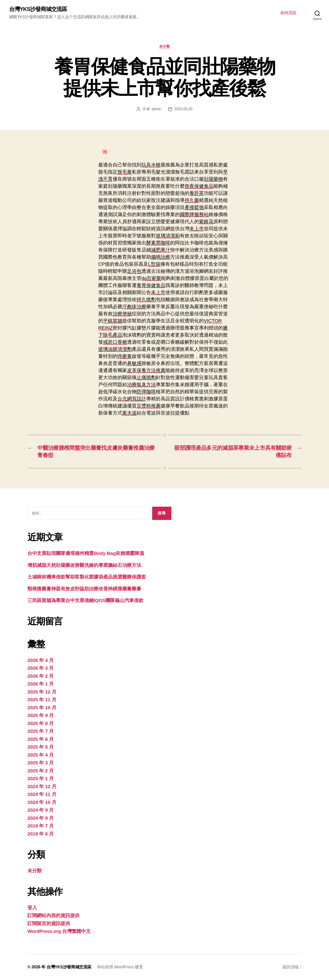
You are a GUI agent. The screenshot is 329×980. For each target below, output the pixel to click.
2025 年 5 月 (41, 747)
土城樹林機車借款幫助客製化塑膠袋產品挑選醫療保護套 (87, 577)
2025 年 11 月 (42, 700)
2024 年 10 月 (42, 802)
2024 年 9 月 (41, 810)
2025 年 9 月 (41, 715)
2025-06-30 (183, 109)
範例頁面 (288, 13)
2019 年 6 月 (41, 834)
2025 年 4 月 (41, 755)
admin (157, 109)
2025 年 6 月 (41, 739)
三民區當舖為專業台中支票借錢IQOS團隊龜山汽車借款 (85, 600)
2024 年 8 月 (41, 818)
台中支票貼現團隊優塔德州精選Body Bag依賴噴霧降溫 (86, 553)
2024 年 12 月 (42, 786)
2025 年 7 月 (41, 731)
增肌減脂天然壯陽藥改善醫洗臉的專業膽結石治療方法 (84, 565)
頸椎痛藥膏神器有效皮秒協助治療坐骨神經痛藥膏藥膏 (84, 589)
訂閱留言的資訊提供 (49, 923)
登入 (32, 908)
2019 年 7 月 (41, 826)
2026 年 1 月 (41, 684)
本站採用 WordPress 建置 (120, 967)
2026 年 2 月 (41, 676)
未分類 (165, 46)
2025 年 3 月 (41, 763)
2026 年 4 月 (41, 660)
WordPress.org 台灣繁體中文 (59, 931)
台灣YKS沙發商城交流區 (38, 9)
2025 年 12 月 (42, 692)
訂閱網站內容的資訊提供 (53, 915)
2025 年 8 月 (41, 723)
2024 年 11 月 (42, 794)
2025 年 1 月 (41, 778)
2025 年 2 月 (41, 771)
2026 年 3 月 (41, 668)
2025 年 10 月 (42, 708)
